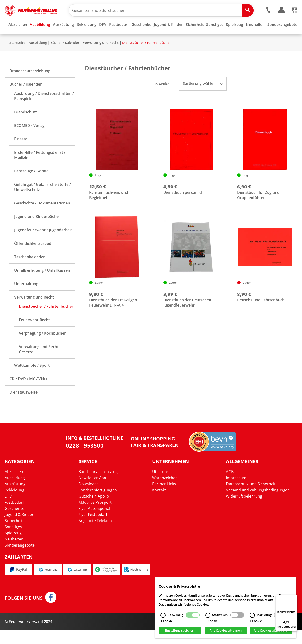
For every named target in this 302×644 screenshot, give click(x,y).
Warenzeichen (165, 492)
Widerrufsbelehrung (244, 510)
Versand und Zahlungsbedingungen (258, 504)
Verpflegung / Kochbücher (42, 347)
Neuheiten (14, 553)
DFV (8, 510)
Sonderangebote (20, 559)
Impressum (236, 492)
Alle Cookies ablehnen (226, 631)
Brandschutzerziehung (30, 85)
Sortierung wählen (203, 97)
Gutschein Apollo (94, 510)
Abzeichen (14, 486)
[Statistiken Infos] (208, 615)
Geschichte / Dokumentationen (42, 217)
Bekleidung (15, 504)
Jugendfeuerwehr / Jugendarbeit (43, 244)
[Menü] (294, 598)
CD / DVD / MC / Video (29, 393)
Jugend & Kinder (19, 528)
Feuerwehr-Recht (34, 334)
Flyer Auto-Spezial (94, 522)
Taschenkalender (29, 271)
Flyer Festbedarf (93, 528)
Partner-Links (164, 498)
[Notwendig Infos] (163, 615)
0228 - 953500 (85, 459)
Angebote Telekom (95, 535)
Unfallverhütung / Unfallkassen (42, 284)
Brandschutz (26, 126)
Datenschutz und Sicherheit (251, 498)
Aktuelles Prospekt (95, 516)
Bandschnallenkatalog (98, 486)
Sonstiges (13, 541)
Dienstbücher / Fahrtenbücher (147, 56)
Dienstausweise (23, 406)
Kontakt (159, 504)
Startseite (17, 56)
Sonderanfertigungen (98, 504)
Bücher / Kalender (65, 56)
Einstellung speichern (180, 631)
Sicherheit (14, 535)
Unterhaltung (26, 298)
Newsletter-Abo (92, 492)
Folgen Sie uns (24, 612)
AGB (230, 486)
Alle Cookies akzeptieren (271, 631)
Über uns (160, 486)
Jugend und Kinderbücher (37, 230)
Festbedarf (14, 516)
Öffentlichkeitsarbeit (33, 257)
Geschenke (15, 522)
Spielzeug (13, 547)
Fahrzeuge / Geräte (31, 185)
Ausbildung (38, 56)
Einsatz (21, 153)
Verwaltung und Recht (101, 56)
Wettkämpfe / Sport (32, 379)
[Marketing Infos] (252, 615)
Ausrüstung (15, 498)
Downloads (89, 498)
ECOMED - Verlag (29, 139)
